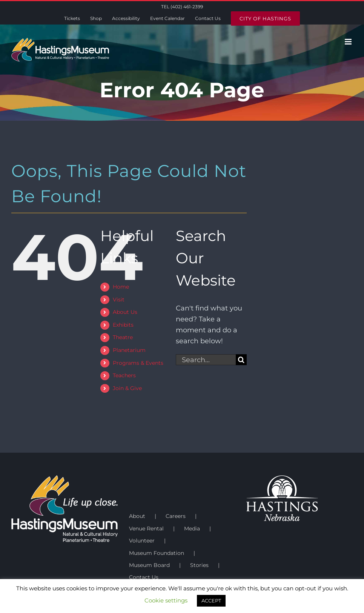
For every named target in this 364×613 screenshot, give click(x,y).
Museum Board (149, 565)
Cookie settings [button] (166, 600)
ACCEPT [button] (211, 601)
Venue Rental (146, 529)
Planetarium (129, 350)
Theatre (123, 337)
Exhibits (123, 325)
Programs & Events (138, 363)
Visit (119, 300)
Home (121, 287)
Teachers (124, 375)
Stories (199, 565)
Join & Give (127, 388)
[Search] (241, 360)
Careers (176, 516)
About (137, 516)
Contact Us (144, 577)
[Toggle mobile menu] (349, 42)
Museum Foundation (157, 553)
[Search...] (206, 360)
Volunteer (142, 541)
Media (192, 529)
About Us (125, 312)
